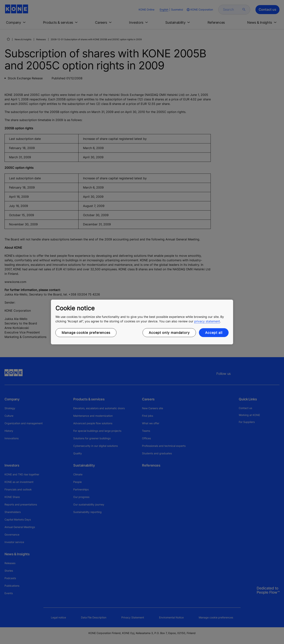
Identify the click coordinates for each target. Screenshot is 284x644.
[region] (142, 322)
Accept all (214, 333)
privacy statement (207, 321)
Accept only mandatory (169, 333)
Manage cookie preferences (86, 333)
